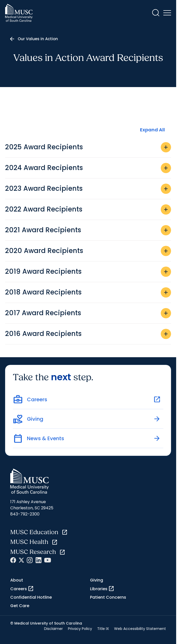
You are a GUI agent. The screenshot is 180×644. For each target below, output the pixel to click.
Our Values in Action (38, 39)
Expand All (152, 130)
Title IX (103, 629)
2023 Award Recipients (88, 189)
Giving (97, 580)
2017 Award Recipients (88, 313)
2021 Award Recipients (88, 230)
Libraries (102, 589)
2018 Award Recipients (88, 292)
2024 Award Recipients (88, 168)
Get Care (20, 606)
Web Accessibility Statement (140, 629)
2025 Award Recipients (88, 147)
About (17, 580)
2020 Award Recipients (88, 251)
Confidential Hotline (31, 597)
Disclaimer (53, 629)
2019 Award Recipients (88, 272)
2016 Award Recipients (88, 334)
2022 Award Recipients (88, 209)
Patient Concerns (108, 597)
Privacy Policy (80, 629)
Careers (22, 589)
